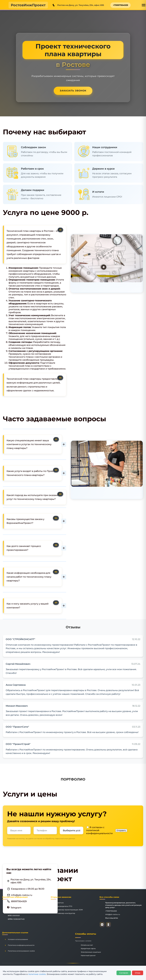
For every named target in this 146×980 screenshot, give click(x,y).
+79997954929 (120, 5)
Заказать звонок (73, 91)
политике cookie (37, 974)
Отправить (121, 830)
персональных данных (65, 838)
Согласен (124, 973)
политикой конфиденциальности (99, 832)
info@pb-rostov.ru (22, 895)
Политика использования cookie (21, 951)
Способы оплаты (86, 934)
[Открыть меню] (144, 5)
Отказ (138, 973)
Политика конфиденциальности (21, 945)
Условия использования (18, 939)
